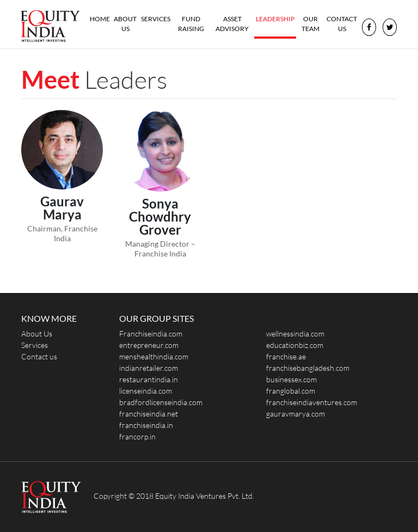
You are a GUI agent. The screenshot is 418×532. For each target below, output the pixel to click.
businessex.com (291, 379)
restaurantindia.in (149, 379)
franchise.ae (286, 356)
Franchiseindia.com (151, 334)
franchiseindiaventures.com (312, 402)
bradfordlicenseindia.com (161, 402)
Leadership (275, 19)
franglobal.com (291, 391)
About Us (125, 24)
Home (101, 18)
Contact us (342, 24)
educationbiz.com (295, 345)
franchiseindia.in (146, 425)
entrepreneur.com (149, 345)
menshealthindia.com (154, 356)
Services (156, 19)
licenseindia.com (146, 391)
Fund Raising (191, 24)
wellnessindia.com (295, 334)
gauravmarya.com (296, 414)
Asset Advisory (232, 24)
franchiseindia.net (149, 414)
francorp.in (137, 436)
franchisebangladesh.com (308, 368)
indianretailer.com (149, 368)
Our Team (311, 24)
